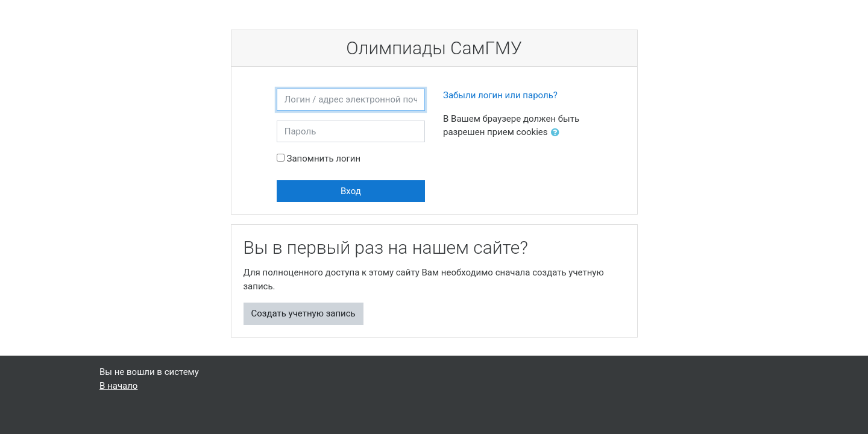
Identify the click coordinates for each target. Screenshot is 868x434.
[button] (558, 133)
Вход (351, 191)
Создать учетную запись (303, 313)
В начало (118, 386)
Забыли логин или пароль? (500, 95)
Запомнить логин (323, 159)
